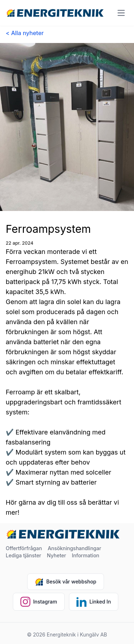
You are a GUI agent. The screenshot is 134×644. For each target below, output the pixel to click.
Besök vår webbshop (65, 582)
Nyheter (56, 555)
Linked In (94, 602)
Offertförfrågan (24, 548)
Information (86, 555)
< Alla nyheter (25, 33)
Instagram (39, 602)
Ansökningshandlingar (74, 548)
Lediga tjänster (23, 555)
